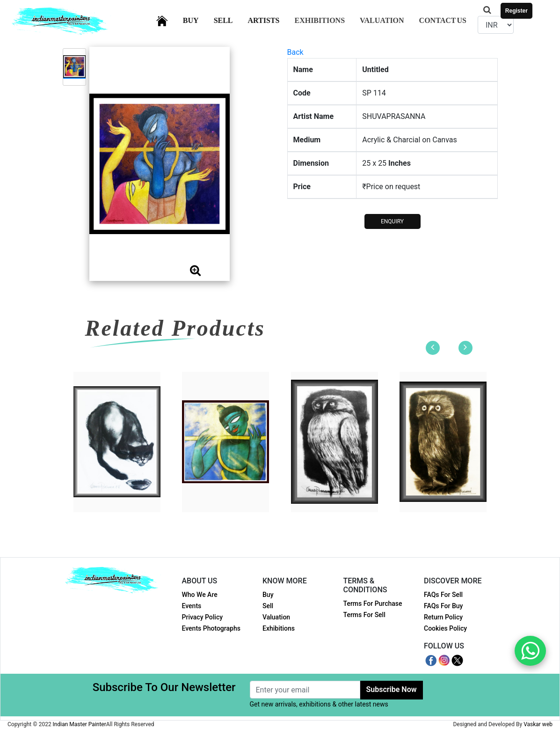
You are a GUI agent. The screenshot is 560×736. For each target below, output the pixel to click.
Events (192, 606)
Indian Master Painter (80, 724)
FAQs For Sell (443, 595)
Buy (196, 19)
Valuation (382, 20)
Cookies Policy (445, 628)
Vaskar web (538, 724)
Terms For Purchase (373, 604)
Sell (229, 19)
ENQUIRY (392, 221)
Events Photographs (211, 628)
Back (295, 52)
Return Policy (443, 617)
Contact (443, 20)
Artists (269, 19)
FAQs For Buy (443, 606)
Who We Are (200, 595)
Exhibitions (320, 20)
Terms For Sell (364, 615)
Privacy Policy (203, 617)
